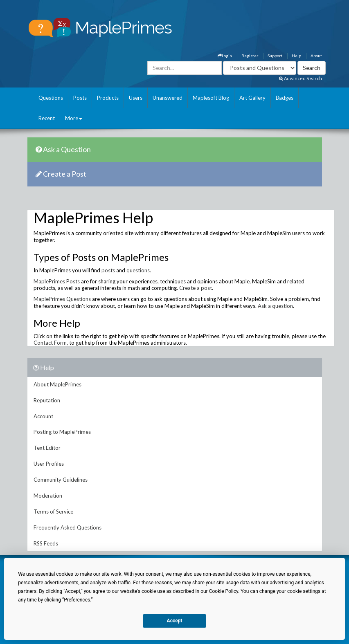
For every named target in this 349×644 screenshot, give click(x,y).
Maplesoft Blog (211, 98)
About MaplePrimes (57, 384)
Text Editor (47, 448)
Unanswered (168, 98)
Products (108, 98)
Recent (47, 118)
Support (275, 56)
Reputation (47, 400)
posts (108, 270)
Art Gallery (252, 98)
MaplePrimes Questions (62, 299)
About (316, 56)
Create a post (196, 288)
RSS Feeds (46, 543)
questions (138, 270)
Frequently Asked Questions (68, 527)
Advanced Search (301, 78)
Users (136, 98)
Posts (80, 98)
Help (296, 56)
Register (250, 56)
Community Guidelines (61, 480)
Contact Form (50, 343)
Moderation (48, 496)
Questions (51, 98)
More (74, 118)
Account (43, 416)
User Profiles (49, 464)
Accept (175, 621)
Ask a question (275, 306)
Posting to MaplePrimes (62, 432)
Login (225, 56)
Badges (285, 98)
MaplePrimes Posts (57, 281)
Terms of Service (53, 512)
